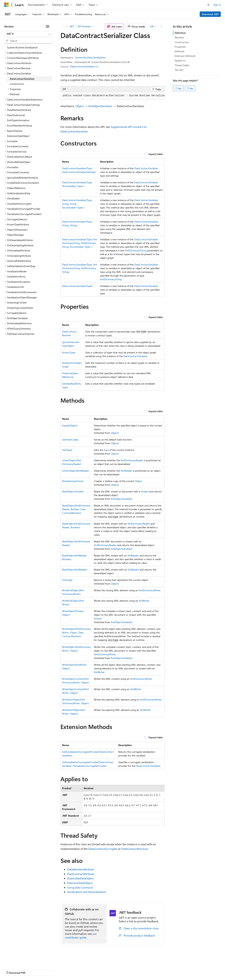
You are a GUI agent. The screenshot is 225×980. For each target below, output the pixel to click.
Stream (145, 491)
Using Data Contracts (80, 887)
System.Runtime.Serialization (90, 57)
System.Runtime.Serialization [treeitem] (22, 47)
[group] (112, 96)
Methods (180, 51)
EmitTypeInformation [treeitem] (18, 120)
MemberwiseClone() (73, 481)
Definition (180, 33)
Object (80, 106)
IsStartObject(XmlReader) (76, 471)
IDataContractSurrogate (103, 849)
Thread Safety (182, 65)
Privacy (77, 969)
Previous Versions (32, 969)
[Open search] (208, 5)
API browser (84, 26)
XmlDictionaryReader (132, 460)
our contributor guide (81, 935)
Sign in (217, 5)
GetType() (67, 450)
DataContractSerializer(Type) (77, 286)
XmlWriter (144, 601)
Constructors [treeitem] (17, 84)
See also (179, 70)
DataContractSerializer (146, 168)
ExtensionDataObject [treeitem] (18, 136)
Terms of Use (128, 969)
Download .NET (210, 14)
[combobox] (28, 34)
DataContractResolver (135, 849)
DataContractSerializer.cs (83, 66)
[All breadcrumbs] (64, 26)
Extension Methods (185, 56)
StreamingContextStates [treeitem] (20, 308)
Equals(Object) (70, 425)
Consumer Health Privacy (101, 969)
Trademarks (146, 969)
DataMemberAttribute (81, 869)
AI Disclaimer (11, 969)
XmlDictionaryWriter (150, 590)
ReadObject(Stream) (73, 491)
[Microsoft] (7, 5)
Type (106, 450)
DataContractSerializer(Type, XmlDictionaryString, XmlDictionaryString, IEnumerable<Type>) (80, 243)
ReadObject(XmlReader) (75, 570)
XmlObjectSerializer (100, 106)
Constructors (182, 42)
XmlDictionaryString (136, 250)
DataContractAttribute (81, 874)
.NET (72, 26)
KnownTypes (69, 352)
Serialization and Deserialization (87, 892)
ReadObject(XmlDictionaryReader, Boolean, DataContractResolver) (76, 509)
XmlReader (126, 471)
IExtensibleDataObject (80, 878)
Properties (180, 47)
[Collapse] (48, 26)
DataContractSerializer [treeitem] (22, 79)
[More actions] (161, 26)
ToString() (67, 580)
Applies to (180, 60)
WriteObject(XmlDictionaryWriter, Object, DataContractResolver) (76, 632)
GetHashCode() (70, 440)
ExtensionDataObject (80, 883)
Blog (48, 969)
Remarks (179, 37)
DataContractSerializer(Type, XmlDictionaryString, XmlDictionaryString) (80, 268)
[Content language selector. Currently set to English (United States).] (20, 961)
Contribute (63, 969)
